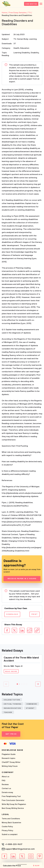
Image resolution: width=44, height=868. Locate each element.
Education (25, 48)
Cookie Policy (7, 827)
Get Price (11, 734)
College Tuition (12, 700)
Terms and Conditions (11, 819)
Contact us (6, 788)
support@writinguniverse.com (20, 849)
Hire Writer (31, 4)
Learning (33, 39)
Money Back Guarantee (11, 823)
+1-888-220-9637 (14, 844)
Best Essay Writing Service (13, 808)
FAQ (4, 781)
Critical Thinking (13, 704)
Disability (35, 53)
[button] (17, 684)
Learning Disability (22, 53)
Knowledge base (12, 750)
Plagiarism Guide (9, 754)
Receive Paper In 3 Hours (22, 579)
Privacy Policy (7, 831)
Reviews (5, 785)
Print (35, 614)
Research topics (9, 758)
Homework (32, 704)
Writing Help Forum (10, 766)
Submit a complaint (10, 835)
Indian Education (12, 708)
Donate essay (7, 792)
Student (30, 708)
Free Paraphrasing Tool (11, 796)
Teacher (8, 712)
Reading (5, 55)
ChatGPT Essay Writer (11, 762)
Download (12, 614)
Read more (11, 671)
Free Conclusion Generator (13, 800)
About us (6, 777)
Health (16, 48)
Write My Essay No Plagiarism (14, 804)
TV (15, 39)
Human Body (23, 39)
